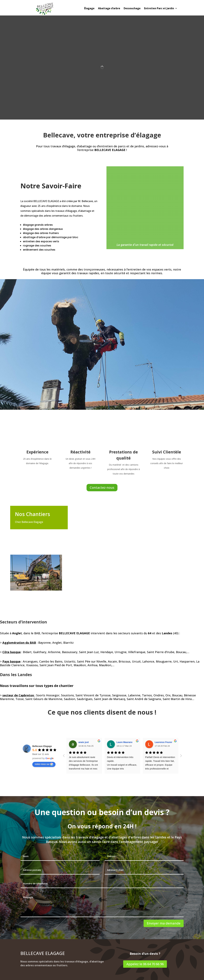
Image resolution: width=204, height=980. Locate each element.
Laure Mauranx (124, 742)
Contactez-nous (102, 488)
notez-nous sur (44, 764)
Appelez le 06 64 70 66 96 (145, 964)
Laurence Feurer (164, 742)
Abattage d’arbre (109, 9)
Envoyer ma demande (164, 923)
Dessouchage (132, 9)
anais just (84, 742)
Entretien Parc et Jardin (159, 9)
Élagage (89, 9)
